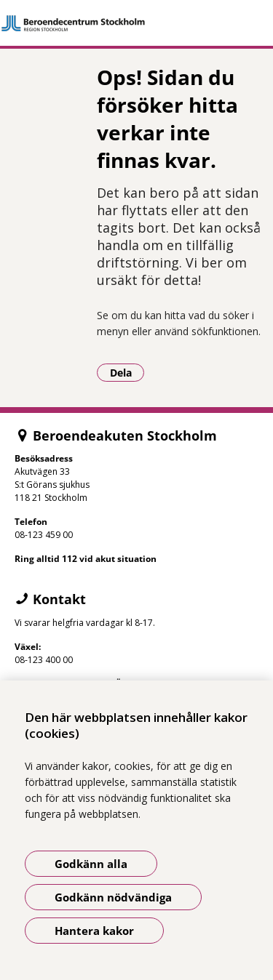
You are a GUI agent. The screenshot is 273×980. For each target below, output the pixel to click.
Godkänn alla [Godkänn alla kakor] (91, 864)
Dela (127, 372)
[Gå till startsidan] (136, 23)
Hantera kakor (94, 931)
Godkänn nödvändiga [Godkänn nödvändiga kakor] (113, 897)
